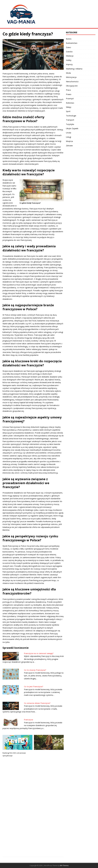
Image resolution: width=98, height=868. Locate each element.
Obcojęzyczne (72, 86)
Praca (68, 90)
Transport (70, 120)
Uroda (69, 133)
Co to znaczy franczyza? (35, 670)
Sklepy (69, 107)
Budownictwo (72, 43)
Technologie (71, 116)
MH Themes (64, 866)
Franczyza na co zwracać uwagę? (39, 653)
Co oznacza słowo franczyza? (37, 703)
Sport (68, 111)
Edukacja (70, 56)
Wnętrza (69, 141)
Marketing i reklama (74, 69)
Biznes (69, 39)
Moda (68, 73)
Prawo (69, 94)
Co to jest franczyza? (34, 686)
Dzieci (68, 47)
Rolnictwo (70, 103)
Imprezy (69, 64)
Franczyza (29, 720)
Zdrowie (69, 146)
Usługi (69, 137)
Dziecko (69, 52)
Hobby (69, 60)
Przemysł (70, 99)
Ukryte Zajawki (72, 128)
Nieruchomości (72, 82)
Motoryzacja (71, 77)
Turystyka (70, 124)
